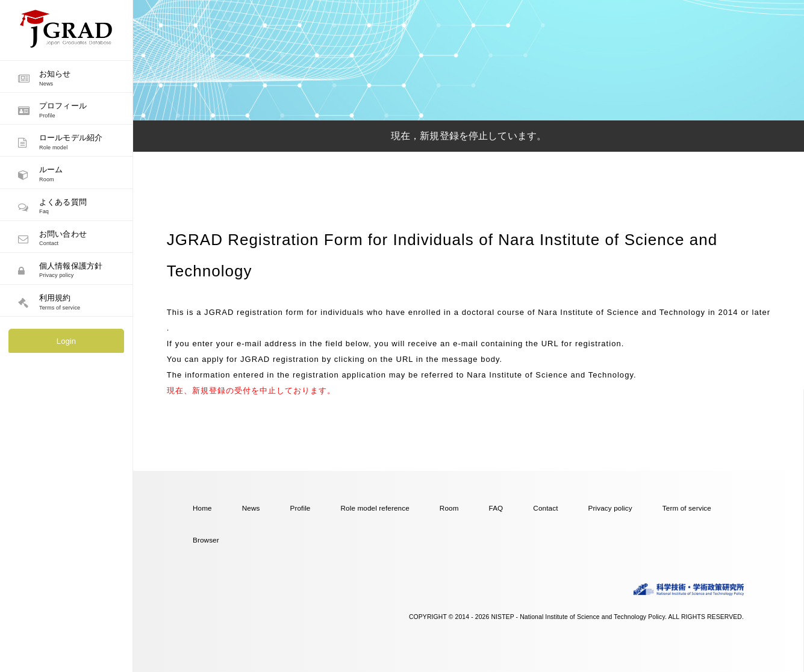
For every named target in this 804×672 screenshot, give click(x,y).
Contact (545, 508)
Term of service (687, 508)
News (251, 508)
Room (449, 508)
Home (202, 508)
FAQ (496, 508)
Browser (206, 540)
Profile (300, 508)
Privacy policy (610, 508)
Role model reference (375, 508)
